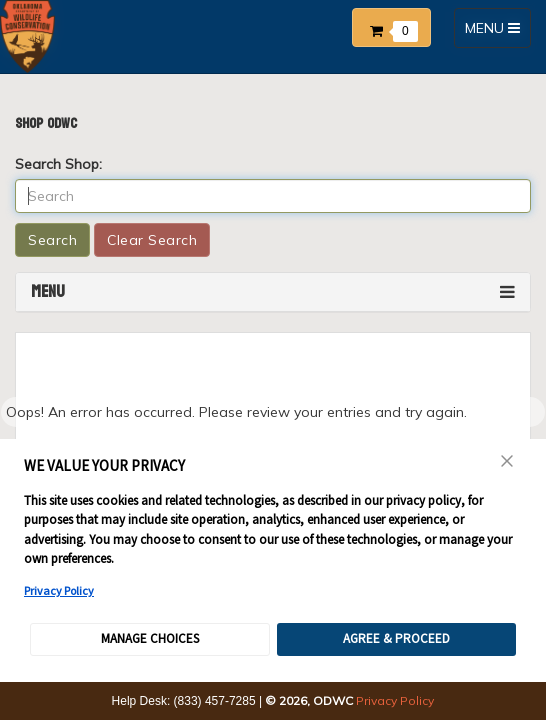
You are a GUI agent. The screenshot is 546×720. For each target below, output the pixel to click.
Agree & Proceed (396, 638)
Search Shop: (58, 164)
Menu (48, 291)
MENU (497, 32)
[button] (397, 23)
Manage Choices (150, 638)
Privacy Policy (59, 590)
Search (52, 240)
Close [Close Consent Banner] (507, 461)
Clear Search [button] (152, 240)
